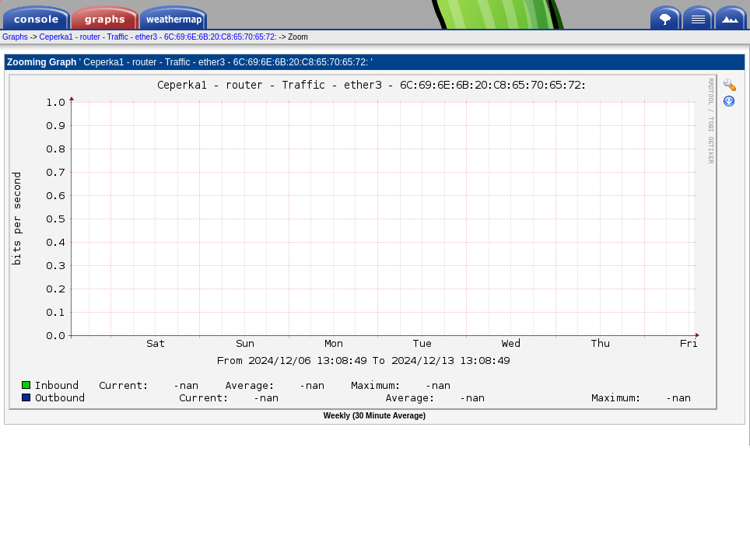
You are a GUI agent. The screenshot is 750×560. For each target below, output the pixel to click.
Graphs (15, 37)
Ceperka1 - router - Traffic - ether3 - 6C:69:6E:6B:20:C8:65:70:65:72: (159, 37)
